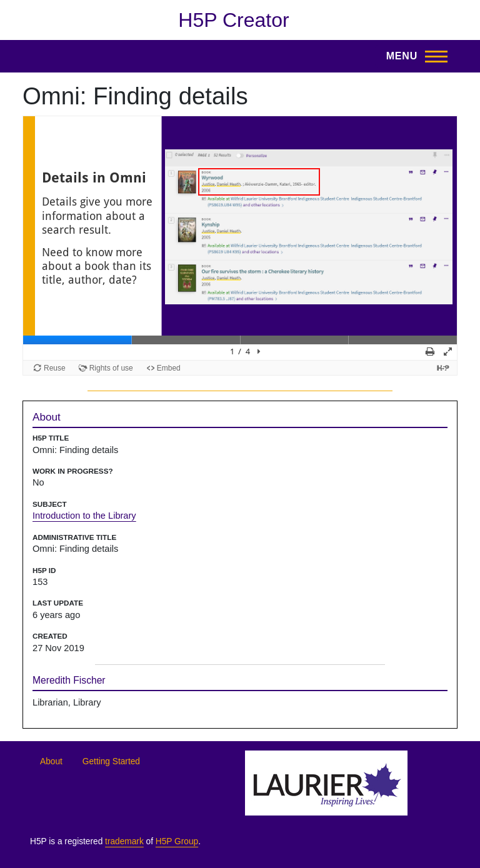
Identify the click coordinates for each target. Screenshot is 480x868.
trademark (124, 841)
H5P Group (177, 841)
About (51, 761)
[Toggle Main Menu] (413, 56)
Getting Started (111, 761)
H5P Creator (233, 20)
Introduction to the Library (84, 516)
